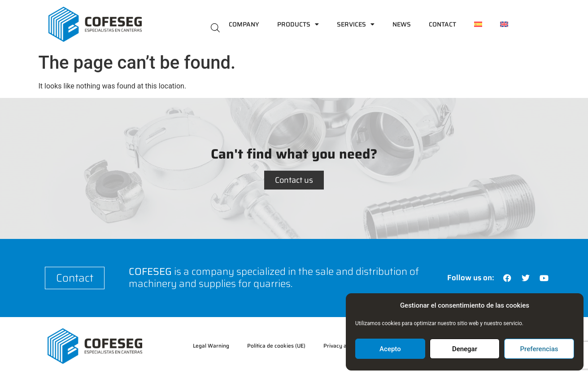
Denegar (465, 349)
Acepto (390, 349)
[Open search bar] (215, 27)
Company (244, 24)
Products (298, 24)
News (402, 24)
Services (356, 24)
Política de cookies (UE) (276, 346)
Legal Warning (211, 346)
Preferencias (539, 349)
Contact (442, 24)
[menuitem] (478, 24)
